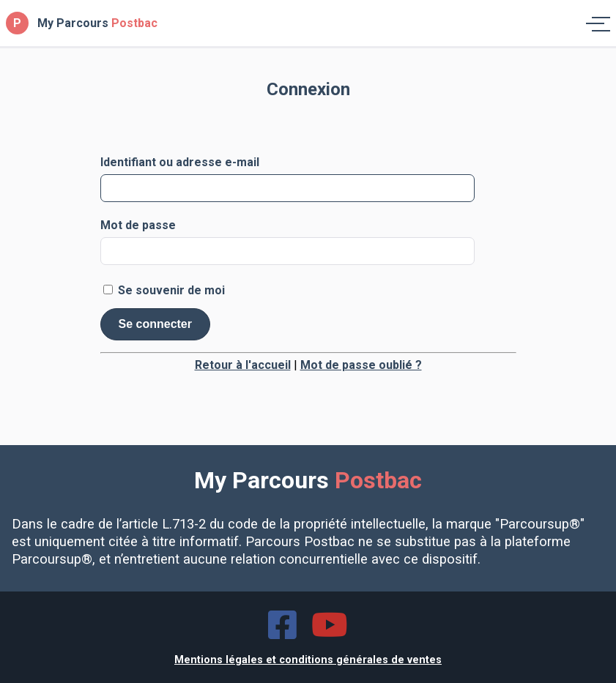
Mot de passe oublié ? (361, 365)
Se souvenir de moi (164, 290)
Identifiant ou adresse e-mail (180, 163)
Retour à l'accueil (243, 365)
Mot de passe (138, 225)
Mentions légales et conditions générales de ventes (308, 660)
